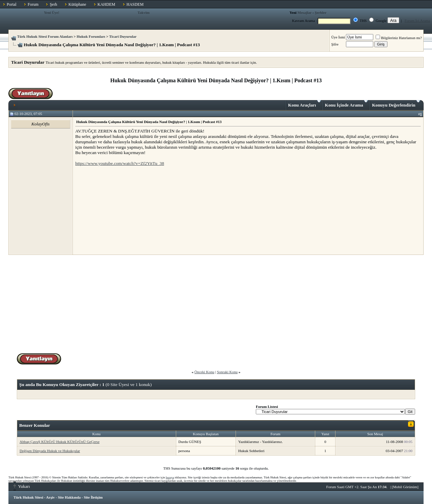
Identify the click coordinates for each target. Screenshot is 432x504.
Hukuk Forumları (91, 36)
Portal (12, 4)
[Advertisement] (126, 210)
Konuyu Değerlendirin (396, 104)
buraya (170, 477)
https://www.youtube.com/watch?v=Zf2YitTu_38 (120, 163)
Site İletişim (93, 497)
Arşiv (51, 497)
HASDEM (135, 4)
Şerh (53, 4)
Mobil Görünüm (405, 487)
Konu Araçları (305, 104)
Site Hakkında (69, 497)
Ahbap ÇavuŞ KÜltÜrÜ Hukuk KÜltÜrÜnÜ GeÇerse (60, 442)
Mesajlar (304, 12)
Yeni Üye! (52, 12)
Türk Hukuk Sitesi (28, 497)
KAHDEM (106, 4)
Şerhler (320, 12)
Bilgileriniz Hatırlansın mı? (399, 38)
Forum (33, 4)
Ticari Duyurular (123, 36)
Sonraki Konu (227, 372)
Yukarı (22, 486)
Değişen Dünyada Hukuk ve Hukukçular (50, 451)
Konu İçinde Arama (347, 104)
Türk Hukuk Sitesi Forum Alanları (45, 36)
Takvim (144, 12)
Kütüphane (77, 4)
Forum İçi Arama (417, 21)
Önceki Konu (204, 372)
